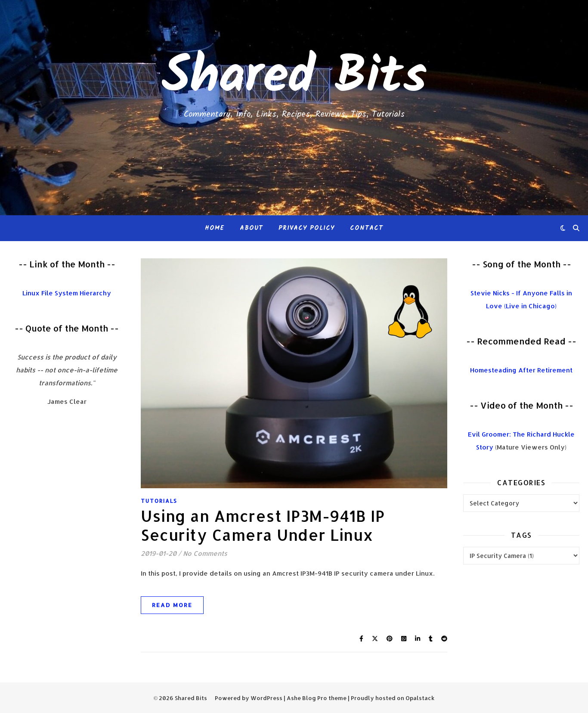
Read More (172, 605)
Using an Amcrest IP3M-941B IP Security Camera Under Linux (263, 525)
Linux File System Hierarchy (67, 293)
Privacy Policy (306, 228)
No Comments (205, 553)
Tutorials (159, 501)
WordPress (266, 698)
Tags (521, 535)
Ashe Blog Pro (307, 698)
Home (215, 228)
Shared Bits (294, 77)
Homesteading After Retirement (521, 370)
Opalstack (420, 698)
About (251, 228)
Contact (367, 228)
